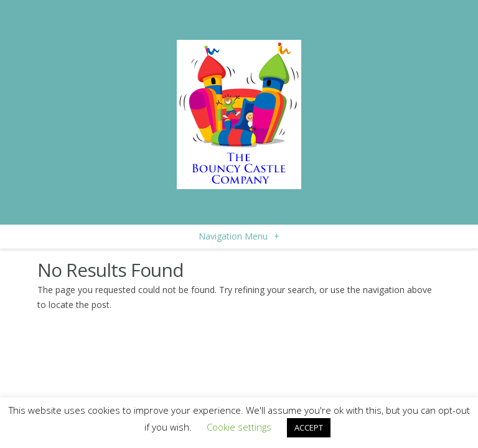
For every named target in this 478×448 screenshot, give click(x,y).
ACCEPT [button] (309, 427)
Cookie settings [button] (239, 427)
